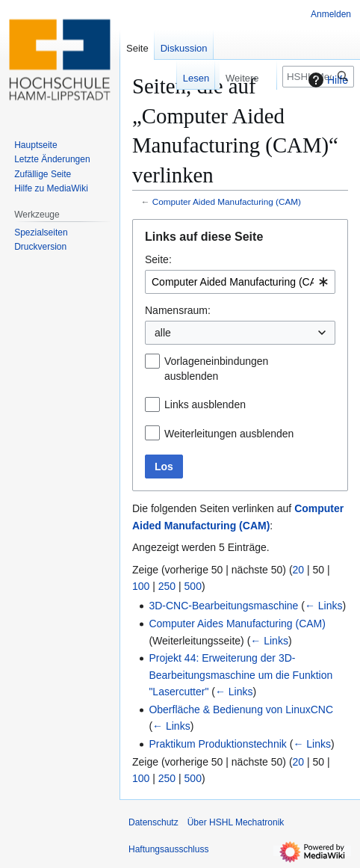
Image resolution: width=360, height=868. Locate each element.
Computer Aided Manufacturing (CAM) (227, 201)
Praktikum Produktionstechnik (217, 744)
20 (299, 570)
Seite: (158, 259)
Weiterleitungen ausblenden (229, 434)
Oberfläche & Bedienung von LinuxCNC (241, 710)
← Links (324, 606)
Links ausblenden (205, 404)
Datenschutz (153, 822)
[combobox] (240, 282)
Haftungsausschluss (168, 849)
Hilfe (326, 80)
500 (193, 586)
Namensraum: (178, 310)
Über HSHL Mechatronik (236, 822)
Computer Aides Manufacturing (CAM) (237, 624)
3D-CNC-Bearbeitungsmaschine (223, 606)
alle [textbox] (163, 333)
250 (167, 586)
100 (141, 586)
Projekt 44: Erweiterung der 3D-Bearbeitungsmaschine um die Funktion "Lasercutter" (240, 675)
